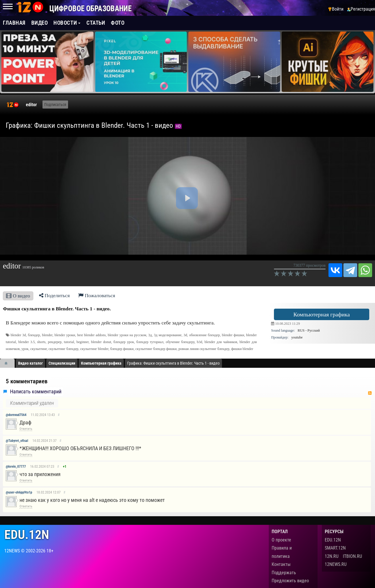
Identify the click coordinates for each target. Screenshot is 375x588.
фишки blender (242, 349)
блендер (34, 335)
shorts (41, 342)
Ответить (26, 429)
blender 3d (18, 335)
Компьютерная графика (322, 314)
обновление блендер (205, 335)
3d (185, 335)
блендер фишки (122, 349)
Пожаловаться (97, 295)
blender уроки (65, 335)
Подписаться (55, 105)
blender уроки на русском (127, 335)
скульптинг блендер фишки (156, 349)
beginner (83, 342)
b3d (200, 342)
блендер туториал (150, 342)
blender (47, 335)
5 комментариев (27, 381)
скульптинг (38, 349)
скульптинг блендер (63, 349)
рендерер (55, 342)
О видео (18, 296)
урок (25, 349)
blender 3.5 (27, 342)
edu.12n (27, 535)
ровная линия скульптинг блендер (204, 349)
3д (150, 335)
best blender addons (92, 335)
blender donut (101, 342)
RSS (370, 393)
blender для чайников (221, 342)
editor (31, 105)
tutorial (69, 342)
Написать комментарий (36, 392)
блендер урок (124, 342)
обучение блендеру (180, 342)
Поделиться (54, 295)
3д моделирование (168, 335)
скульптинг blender (94, 349)
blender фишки (233, 335)
